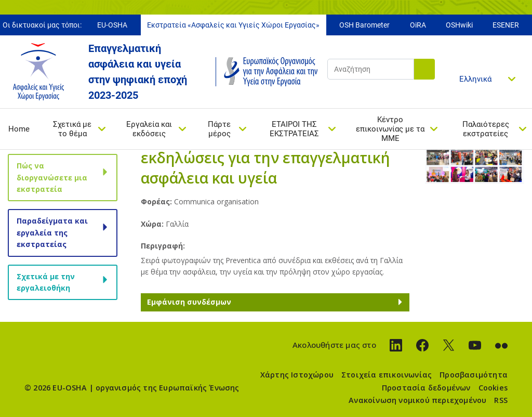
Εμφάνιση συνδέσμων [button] (189, 302)
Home (19, 129)
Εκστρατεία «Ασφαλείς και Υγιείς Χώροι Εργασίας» (233, 25)
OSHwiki (459, 25)
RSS (501, 400)
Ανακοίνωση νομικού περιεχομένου (417, 400)
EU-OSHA (112, 25)
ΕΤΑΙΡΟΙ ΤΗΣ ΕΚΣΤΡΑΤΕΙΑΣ (294, 129)
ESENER (506, 25)
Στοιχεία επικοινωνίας (387, 375)
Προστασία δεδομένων (426, 388)
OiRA (418, 25)
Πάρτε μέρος (219, 129)
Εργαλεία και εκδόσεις (149, 129)
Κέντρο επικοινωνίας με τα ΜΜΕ (390, 129)
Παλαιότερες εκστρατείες (486, 129)
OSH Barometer (364, 25)
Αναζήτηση (424, 69)
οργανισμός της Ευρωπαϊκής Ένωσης (167, 388)
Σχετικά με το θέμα (72, 129)
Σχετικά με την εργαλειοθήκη (46, 282)
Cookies (493, 388)
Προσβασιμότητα (474, 375)
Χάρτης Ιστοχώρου (297, 375)
